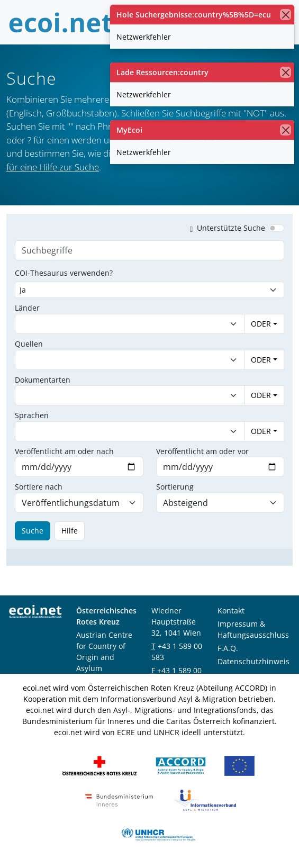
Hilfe (70, 531)
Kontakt (231, 611)
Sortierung (175, 487)
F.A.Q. (228, 648)
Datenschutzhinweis (253, 661)
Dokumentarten (43, 380)
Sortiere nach (39, 487)
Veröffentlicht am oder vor (202, 451)
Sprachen (32, 415)
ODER (261, 324)
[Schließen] (286, 15)
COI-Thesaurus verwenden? (64, 273)
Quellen (29, 344)
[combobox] (119, 324)
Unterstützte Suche (225, 228)
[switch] (277, 228)
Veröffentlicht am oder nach (64, 451)
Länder (27, 308)
